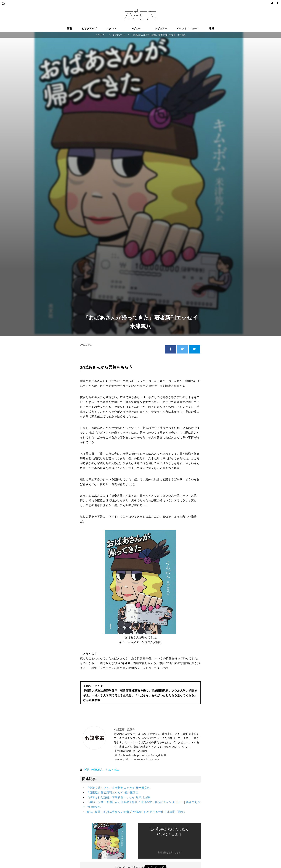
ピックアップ (89, 28)
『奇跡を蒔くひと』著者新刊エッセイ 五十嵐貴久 (118, 788)
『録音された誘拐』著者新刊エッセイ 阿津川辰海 (118, 797)
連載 (211, 28)
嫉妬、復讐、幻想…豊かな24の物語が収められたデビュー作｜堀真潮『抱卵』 (136, 812)
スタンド (111, 28)
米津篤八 (97, 770)
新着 (70, 28)
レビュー (136, 28)
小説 (86, 770)
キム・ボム (112, 770)
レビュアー (161, 28)
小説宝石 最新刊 (124, 730)
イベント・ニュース (188, 28)
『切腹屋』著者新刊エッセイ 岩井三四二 (112, 792)
